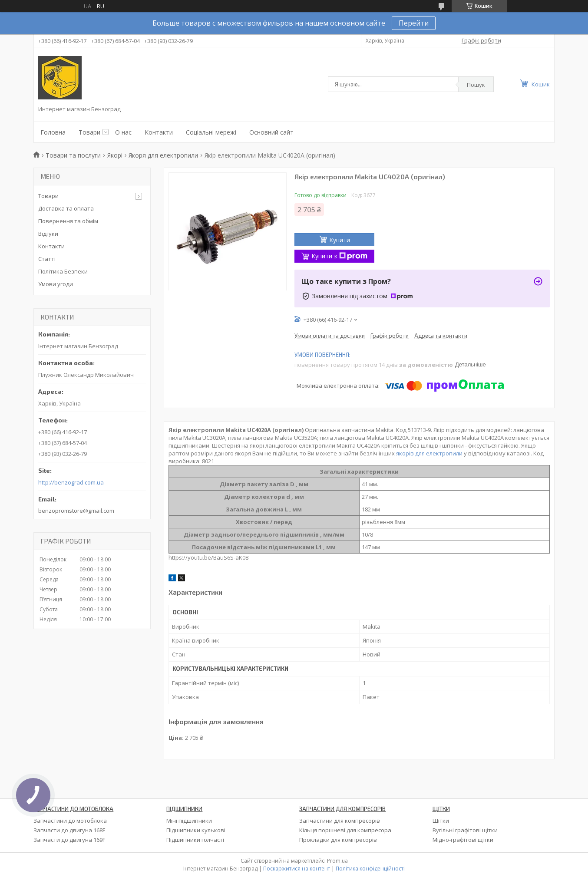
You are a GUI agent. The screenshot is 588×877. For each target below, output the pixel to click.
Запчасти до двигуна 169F (69, 840)
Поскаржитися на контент (297, 869)
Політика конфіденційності (370, 869)
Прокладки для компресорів (338, 840)
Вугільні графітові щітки (465, 830)
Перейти (414, 23)
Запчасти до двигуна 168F (69, 830)
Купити (340, 240)
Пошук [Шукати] (476, 85)
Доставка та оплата (66, 208)
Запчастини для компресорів (340, 821)
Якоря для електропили (163, 155)
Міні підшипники (189, 821)
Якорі (115, 155)
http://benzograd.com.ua (71, 483)
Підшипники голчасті (195, 840)
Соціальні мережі (211, 132)
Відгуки (48, 234)
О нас (123, 132)
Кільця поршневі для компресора (345, 830)
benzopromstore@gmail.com (76, 511)
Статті (47, 259)
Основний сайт (271, 132)
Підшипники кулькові (196, 830)
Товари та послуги (73, 155)
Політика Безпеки (63, 271)
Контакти (159, 132)
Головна (53, 132)
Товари (89, 132)
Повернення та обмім (68, 221)
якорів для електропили (429, 453)
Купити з (339, 256)
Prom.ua (337, 861)
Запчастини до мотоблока (70, 821)
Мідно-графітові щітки (463, 840)
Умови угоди (56, 284)
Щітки (441, 821)
